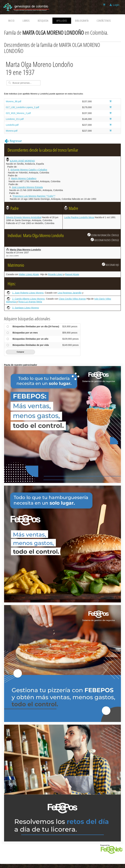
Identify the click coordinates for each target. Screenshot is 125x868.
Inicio (11, 21)
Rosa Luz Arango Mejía (30, 302)
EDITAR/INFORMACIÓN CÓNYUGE (103, 235)
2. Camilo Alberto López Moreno (28, 299)
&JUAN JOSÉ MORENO (22, 161)
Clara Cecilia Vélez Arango (72, 299)
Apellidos (62, 21)
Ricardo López (55, 274)
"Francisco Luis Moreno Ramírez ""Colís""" (34, 196)
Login (116, 5)
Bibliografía (82, 21)
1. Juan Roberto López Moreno (28, 293)
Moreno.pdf (12, 131)
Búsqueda (43, 21)
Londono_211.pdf (15, 119)
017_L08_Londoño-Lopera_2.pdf (22, 107)
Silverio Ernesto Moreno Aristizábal (24, 217)
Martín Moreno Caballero (24, 178)
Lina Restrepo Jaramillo (70, 293)
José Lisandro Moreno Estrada (27, 187)
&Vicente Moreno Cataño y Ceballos (29, 170)
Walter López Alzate (29, 274)
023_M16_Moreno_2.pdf (18, 113)
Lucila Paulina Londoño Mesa (79, 217)
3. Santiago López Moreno (26, 308)
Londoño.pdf (12, 125)
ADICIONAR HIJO (110, 265)
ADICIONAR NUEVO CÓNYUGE (105, 240)
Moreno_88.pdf (14, 101)
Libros (26, 21)
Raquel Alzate (72, 274)
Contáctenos (104, 21)
